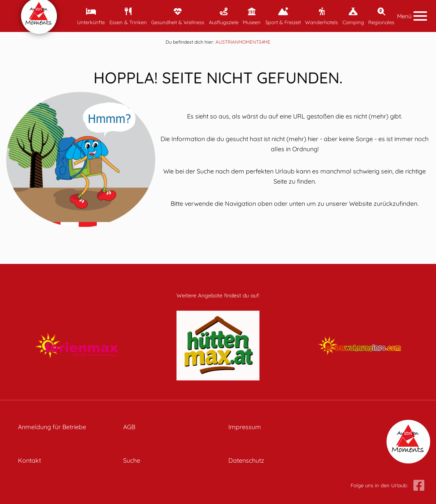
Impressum (245, 427)
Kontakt (29, 460)
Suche (132, 460)
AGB (129, 427)
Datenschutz (246, 460)
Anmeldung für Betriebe (52, 427)
